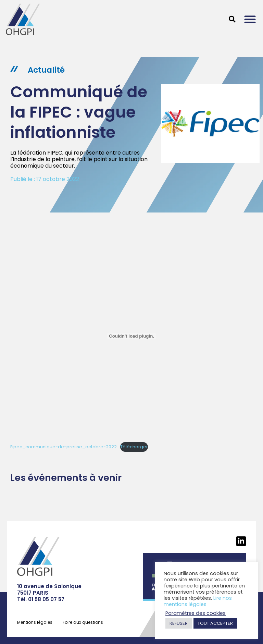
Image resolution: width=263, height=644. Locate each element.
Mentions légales (35, 622)
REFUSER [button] (179, 623)
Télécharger (134, 447)
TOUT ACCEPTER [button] (215, 623)
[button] (250, 19)
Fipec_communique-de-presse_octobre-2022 (64, 447)
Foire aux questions (83, 622)
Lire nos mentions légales (198, 601)
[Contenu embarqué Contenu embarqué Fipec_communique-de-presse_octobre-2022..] (131, 336)
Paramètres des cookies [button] (196, 613)
